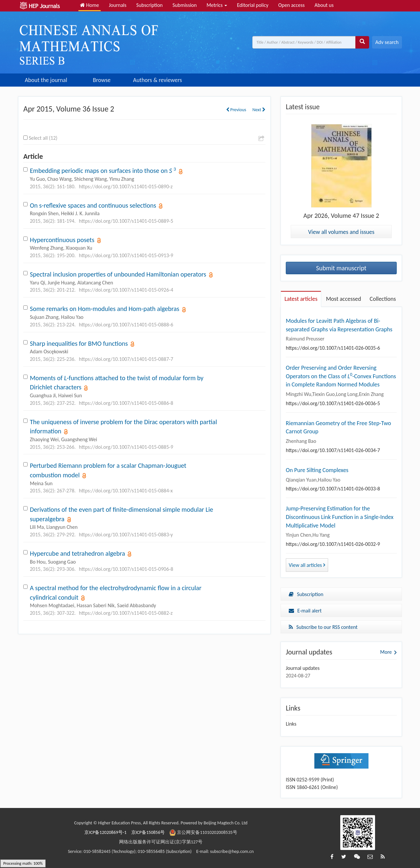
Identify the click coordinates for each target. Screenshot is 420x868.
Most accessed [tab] (343, 299)
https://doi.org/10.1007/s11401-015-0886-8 (126, 403)
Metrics (217, 5)
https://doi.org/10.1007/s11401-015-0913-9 (126, 255)
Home (90, 5)
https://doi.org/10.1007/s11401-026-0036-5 (333, 403)
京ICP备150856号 (148, 832)
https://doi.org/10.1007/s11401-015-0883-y (126, 535)
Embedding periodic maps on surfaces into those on (103, 171)
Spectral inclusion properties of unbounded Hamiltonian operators (118, 274)
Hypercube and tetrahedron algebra (77, 553)
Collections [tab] (383, 299)
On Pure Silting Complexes (317, 470)
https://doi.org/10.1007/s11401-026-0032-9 (333, 544)
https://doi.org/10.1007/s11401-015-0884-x (126, 491)
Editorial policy (253, 5)
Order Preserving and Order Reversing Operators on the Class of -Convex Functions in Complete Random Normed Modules (341, 376)
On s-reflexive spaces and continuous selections (93, 205)
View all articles (307, 565)
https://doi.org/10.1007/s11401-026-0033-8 (333, 489)
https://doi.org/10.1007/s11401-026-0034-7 (333, 450)
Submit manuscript (341, 268)
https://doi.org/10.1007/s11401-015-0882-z (126, 613)
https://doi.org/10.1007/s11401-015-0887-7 (126, 359)
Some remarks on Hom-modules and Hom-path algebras (105, 309)
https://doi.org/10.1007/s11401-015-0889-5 (126, 221)
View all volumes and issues (341, 232)
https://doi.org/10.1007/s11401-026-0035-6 (333, 348)
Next (259, 110)
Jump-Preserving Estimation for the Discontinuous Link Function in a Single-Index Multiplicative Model (340, 517)
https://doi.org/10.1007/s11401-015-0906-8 (126, 569)
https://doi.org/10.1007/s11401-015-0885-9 (126, 447)
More (386, 652)
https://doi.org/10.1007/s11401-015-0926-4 (126, 290)
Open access (292, 5)
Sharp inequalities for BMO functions (79, 343)
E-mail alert (305, 611)
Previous (236, 110)
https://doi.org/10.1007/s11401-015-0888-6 (126, 325)
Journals (118, 5)
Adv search (387, 42)
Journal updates (303, 668)
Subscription (149, 5)
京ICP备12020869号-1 (105, 832)
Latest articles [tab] (301, 299)
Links (291, 724)
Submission (185, 5)
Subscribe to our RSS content (323, 627)
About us (324, 5)
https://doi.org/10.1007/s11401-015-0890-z (126, 186)
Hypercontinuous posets (62, 240)
